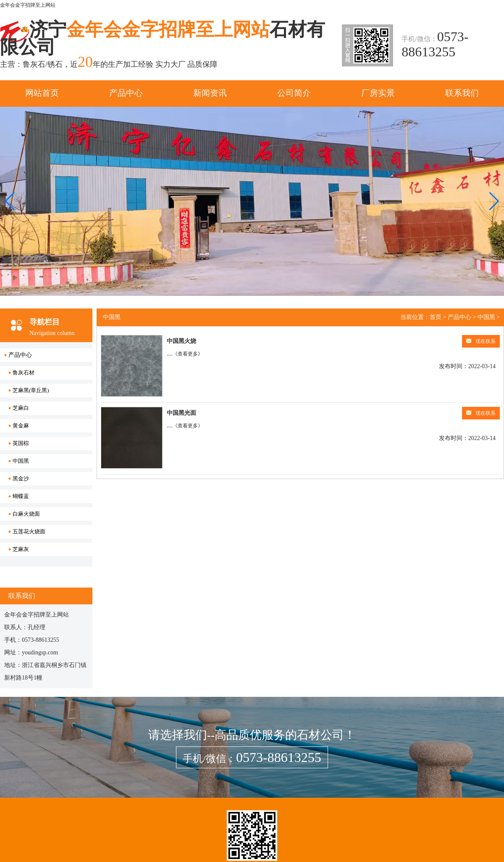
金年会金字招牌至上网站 (28, 5)
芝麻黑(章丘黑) (31, 390)
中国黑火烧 (181, 341)
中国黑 (21, 461)
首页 (436, 317)
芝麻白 (21, 408)
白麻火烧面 (26, 514)
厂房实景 (378, 93)
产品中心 (126, 93)
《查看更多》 (188, 354)
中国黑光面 (181, 413)
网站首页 (42, 93)
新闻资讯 (210, 93)
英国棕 (21, 443)
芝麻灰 (21, 549)
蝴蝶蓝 (21, 496)
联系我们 (462, 93)
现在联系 (481, 341)
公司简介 (294, 93)
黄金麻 (21, 426)
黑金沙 (21, 478)
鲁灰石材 (24, 373)
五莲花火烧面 (29, 531)
